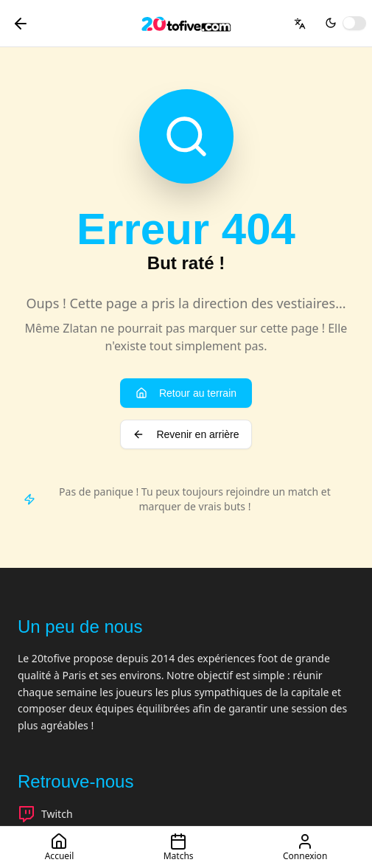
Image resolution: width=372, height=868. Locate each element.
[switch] (354, 23)
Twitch (45, 814)
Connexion (305, 847)
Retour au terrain (186, 393)
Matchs (179, 847)
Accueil (60, 847)
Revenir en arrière (186, 434)
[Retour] (21, 24)
